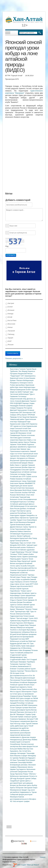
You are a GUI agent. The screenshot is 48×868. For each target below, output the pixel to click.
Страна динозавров (18, 710)
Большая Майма (17, 749)
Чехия (31, 559)
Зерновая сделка (17, 442)
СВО (12, 506)
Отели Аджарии (29, 600)
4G (11, 801)
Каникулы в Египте (23, 582)
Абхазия (13, 689)
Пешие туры (26, 577)
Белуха (13, 589)
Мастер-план (28, 749)
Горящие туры (28, 392)
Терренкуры (15, 543)
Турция (9, 338)
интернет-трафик (23, 801)
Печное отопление (28, 435)
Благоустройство (22, 541)
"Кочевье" (14, 554)
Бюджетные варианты (19, 687)
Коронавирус (15, 595)
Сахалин (14, 570)
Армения (14, 621)
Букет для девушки (26, 783)
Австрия (10, 303)
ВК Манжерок (21, 433)
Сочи (25, 520)
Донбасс (23, 509)
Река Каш (14, 568)
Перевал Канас (16, 557)
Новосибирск (32, 520)
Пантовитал (21, 511)
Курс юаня (19, 387)
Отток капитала (31, 506)
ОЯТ (21, 412)
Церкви (13, 769)
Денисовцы (27, 740)
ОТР (24, 477)
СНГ (23, 376)
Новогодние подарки (18, 515)
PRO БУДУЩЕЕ (16, 403)
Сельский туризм (28, 470)
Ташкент (33, 401)
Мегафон (33, 799)
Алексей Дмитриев (22, 401)
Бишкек (32, 378)
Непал (9, 327)
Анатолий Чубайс (17, 717)
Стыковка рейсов (24, 669)
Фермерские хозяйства (19, 573)
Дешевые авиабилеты (19, 447)
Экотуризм (28, 788)
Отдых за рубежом (23, 579)
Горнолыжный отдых (23, 529)
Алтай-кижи (15, 497)
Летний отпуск (29, 685)
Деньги (32, 504)
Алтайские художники (26, 550)
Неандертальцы (16, 740)
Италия (13, 623)
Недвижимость (26, 792)
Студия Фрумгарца (17, 552)
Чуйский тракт (32, 545)
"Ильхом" (29, 552)
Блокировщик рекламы (19, 765)
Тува (32, 644)
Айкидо (35, 552)
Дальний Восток (31, 568)
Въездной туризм (24, 778)
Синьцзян (31, 566)
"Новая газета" (26, 591)
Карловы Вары (16, 561)
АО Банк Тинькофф (18, 760)
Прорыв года (15, 586)
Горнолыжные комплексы (20, 451)
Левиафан (23, 662)
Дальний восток (16, 637)
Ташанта (25, 559)
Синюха (20, 605)
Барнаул (26, 403)
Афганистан (24, 518)
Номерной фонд (17, 696)
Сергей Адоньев (22, 589)
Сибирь (33, 778)
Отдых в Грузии (16, 600)
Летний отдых (15, 577)
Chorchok (18, 493)
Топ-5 (29, 660)
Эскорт (34, 696)
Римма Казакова (17, 479)
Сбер (12, 607)
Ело (31, 676)
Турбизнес (14, 371)
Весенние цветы (26, 785)
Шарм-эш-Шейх (16, 392)
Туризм (29, 369)
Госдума (22, 625)
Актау (19, 689)
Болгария (23, 630)
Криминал (23, 719)
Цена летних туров (23, 584)
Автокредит (22, 753)
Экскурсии (19, 678)
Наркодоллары (16, 593)
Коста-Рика (11, 321)
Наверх (43, 857)
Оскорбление (15, 744)
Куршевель (14, 751)
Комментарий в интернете (20, 742)
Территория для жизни (19, 486)
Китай (9, 317)
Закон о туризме (21, 465)
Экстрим (30, 719)
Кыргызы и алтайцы (27, 502)
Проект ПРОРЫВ (28, 415)
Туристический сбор (29, 689)
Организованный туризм (24, 598)
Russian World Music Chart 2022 (22, 495)
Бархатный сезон (17, 378)
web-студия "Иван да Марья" (26, 865)
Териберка (31, 662)
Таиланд (33, 621)
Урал (12, 724)
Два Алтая (14, 522)
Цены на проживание (26, 694)
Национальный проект (19, 575)
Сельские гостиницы (18, 474)
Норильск (31, 371)
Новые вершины (31, 701)
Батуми (20, 602)
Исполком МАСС (27, 586)
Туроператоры (20, 611)
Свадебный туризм (18, 781)
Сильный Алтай (21, 428)
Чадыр (29, 474)
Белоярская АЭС (29, 412)
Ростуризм (28, 408)
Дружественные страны (19, 527)
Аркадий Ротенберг (18, 703)
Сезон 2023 (33, 618)
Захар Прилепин (17, 774)
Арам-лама (26, 646)
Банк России (15, 509)
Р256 (20, 554)
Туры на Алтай (26, 543)
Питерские (20, 788)
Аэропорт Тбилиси (24, 671)
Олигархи (23, 383)
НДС (28, 611)
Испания (10, 310)
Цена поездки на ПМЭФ (29, 698)
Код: (7, 246)
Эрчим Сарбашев (23, 536)
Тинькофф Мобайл (25, 762)
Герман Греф (30, 714)
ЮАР (9, 341)
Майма (35, 740)
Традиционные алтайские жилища (23, 472)
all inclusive (31, 570)
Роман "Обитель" (30, 774)
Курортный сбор (26, 538)
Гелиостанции (29, 616)
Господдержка (16, 470)
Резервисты (15, 383)
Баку (19, 621)
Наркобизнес (15, 591)
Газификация (15, 435)
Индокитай (26, 621)
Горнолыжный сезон (30, 454)
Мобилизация (19, 506)
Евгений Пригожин (17, 712)
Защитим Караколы (30, 417)
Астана (27, 378)
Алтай (29, 433)
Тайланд (10, 334)
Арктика (21, 568)
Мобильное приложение (20, 776)
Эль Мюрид (23, 371)
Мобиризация (28, 380)
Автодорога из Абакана (26, 458)
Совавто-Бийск (28, 554)
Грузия (33, 669)
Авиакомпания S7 (24, 666)
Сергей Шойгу (16, 646)
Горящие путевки (22, 708)
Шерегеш (14, 531)
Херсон (27, 442)
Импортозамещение (18, 390)
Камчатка (27, 531)
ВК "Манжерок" (19, 714)
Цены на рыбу (22, 566)
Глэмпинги (14, 719)
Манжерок (14, 797)
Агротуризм (22, 570)
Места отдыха (16, 692)
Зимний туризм (29, 605)
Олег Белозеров (28, 488)
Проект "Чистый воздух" (19, 618)
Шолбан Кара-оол (28, 467)
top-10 (21, 648)
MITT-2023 (34, 584)
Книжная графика (26, 406)
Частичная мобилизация (20, 394)
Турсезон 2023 (22, 623)
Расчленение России (18, 680)
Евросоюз (23, 440)
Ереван (13, 380)
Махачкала (23, 522)
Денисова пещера (29, 737)
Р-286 (36, 719)
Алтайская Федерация (28, 682)
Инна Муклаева (16, 490)
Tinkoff (31, 726)
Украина (13, 671)
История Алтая (19, 673)
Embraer (13, 669)
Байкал (21, 531)
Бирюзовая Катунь (17, 701)
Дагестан (34, 721)
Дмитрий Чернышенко (19, 410)
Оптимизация (15, 534)
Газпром (23, 369)
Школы (30, 767)
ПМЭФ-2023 (15, 698)
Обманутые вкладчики (25, 627)
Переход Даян (16, 559)
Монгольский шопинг (18, 547)
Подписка (30, 444)
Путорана (14, 374)
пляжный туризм (30, 717)
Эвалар (13, 627)
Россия (30, 772)
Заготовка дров (16, 438)
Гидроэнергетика (17, 616)
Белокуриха (15, 538)
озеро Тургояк (26, 724)
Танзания (10, 331)
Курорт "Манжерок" (18, 609)
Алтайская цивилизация (19, 504)
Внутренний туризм (18, 460)
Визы (17, 518)
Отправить (11, 255)
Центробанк (20, 385)
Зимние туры (25, 449)
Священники (23, 772)
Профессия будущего (27, 758)
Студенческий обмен (18, 660)
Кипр (27, 625)
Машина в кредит (21, 756)
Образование (22, 767)
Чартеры (31, 575)
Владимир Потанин (30, 650)
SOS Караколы (32, 424)
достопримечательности (20, 799)
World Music (27, 490)
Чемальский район (17, 419)
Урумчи (25, 557)
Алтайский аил (16, 477)
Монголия (10, 324)
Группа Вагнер (31, 710)
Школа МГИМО (22, 705)
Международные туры (18, 657)
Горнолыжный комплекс (24, 607)
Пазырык (33, 625)
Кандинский (22, 374)
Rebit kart (32, 641)
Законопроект (27, 692)
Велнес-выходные (17, 563)
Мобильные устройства (19, 641)
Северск (13, 415)
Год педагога (21, 769)
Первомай (14, 639)
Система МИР (24, 639)
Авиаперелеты (30, 376)
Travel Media (22, 444)
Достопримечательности (20, 676)
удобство (25, 728)
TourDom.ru (15, 630)
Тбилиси (20, 380)
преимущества (16, 728)
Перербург (27, 696)
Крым (34, 369)
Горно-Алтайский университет (22, 653)
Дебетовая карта (22, 726)
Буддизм (14, 644)
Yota (15, 801)
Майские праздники (29, 634)
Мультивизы (31, 630)
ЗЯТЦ (19, 415)
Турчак (34, 792)
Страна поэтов (31, 477)
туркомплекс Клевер (18, 456)
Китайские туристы (29, 593)
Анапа (30, 687)
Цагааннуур (33, 557)
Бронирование (28, 637)
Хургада (35, 390)
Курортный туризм (29, 561)
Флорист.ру (15, 785)
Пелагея (29, 609)
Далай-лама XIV (23, 644)
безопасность (15, 730)
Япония (10, 345)
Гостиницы (22, 396)
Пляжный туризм (17, 685)
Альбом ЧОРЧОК (28, 493)
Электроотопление (23, 614)
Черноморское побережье (20, 632)
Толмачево (14, 664)
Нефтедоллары (29, 387)
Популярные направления (20, 721)
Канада (9, 314)
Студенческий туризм (18, 655)
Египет (9, 307)
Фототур (18, 724)
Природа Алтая (16, 417)
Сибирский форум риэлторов (21, 794)
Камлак (21, 797)
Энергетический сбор (18, 399)
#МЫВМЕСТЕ (30, 483)
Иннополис (24, 431)
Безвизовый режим (23, 525)
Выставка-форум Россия (28, 746)
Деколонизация (29, 678)
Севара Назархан (17, 408)
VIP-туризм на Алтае (18, 426)
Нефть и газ (31, 440)
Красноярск (15, 369)
